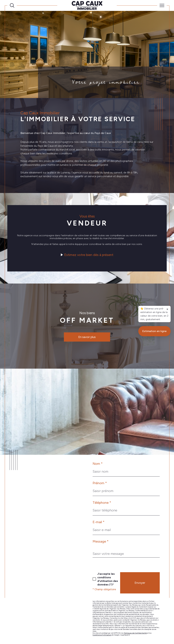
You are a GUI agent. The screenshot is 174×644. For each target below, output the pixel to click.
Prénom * (100, 483)
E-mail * (99, 522)
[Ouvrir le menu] (162, 5)
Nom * (98, 464)
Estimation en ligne (154, 478)
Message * (101, 541)
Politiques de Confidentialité (135, 633)
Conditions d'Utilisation (102, 635)
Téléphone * (102, 503)
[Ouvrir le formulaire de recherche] (12, 5)
